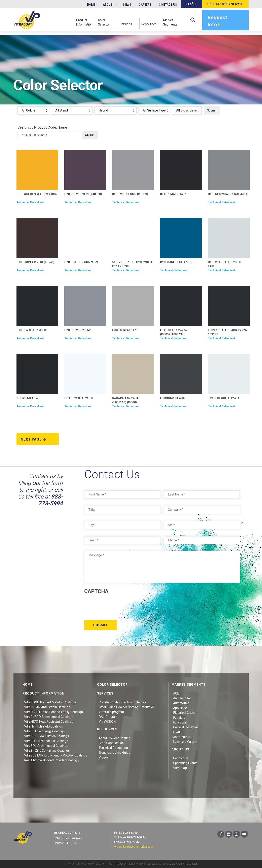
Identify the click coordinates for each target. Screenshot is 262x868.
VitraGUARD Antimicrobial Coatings (49, 717)
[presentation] (115, 606)
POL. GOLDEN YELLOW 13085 (37, 194)
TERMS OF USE (92, 864)
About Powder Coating (115, 738)
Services (126, 24)
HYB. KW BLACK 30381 (32, 330)
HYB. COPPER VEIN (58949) (36, 262)
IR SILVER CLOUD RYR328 (130, 194)
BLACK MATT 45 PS (174, 194)
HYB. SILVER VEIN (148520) (83, 194)
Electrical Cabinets (186, 713)
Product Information (85, 22)
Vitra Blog (180, 768)
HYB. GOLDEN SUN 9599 (81, 262)
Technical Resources (113, 748)
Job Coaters (182, 737)
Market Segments (171, 22)
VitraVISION (107, 721)
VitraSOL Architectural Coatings (46, 741)
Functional (180, 722)
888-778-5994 (50, 500)
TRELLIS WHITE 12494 (224, 398)
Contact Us (181, 758)
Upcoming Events (185, 763)
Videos (104, 757)
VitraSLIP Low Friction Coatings (47, 736)
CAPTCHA (96, 591)
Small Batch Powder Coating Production (127, 707)
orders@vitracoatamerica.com (134, 846)
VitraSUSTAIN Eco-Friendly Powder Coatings (56, 755)
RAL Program (108, 717)
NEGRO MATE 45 (28, 398)
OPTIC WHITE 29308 (79, 398)
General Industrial (185, 727)
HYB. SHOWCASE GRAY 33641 (228, 194)
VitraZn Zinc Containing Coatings (47, 750)
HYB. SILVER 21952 (78, 330)
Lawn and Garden (185, 742)
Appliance (180, 708)
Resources (149, 24)
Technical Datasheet (30, 202)
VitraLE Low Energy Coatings (44, 731)
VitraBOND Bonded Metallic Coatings (50, 702)
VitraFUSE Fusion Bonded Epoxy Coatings (53, 712)
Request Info (217, 22)
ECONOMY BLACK (173, 398)
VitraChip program (111, 712)
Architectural (182, 698)
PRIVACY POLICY (74, 864)
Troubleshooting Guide (115, 752)
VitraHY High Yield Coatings (44, 726)
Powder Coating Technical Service (123, 702)
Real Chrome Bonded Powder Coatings (51, 760)
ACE (176, 693)
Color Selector (104, 22)
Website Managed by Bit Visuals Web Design (173, 864)
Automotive (181, 703)
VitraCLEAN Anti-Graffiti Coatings (47, 707)
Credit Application (111, 743)
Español (191, 4)
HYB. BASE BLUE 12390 (176, 262)
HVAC (177, 732)
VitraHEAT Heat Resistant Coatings (49, 721)
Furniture (179, 717)
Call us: (225, 4)
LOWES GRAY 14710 (126, 330)
